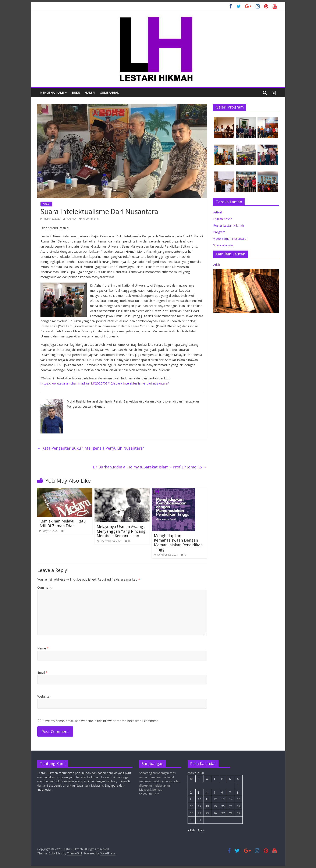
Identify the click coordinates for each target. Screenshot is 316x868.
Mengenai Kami (52, 93)
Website (43, 696)
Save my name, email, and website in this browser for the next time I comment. (101, 721)
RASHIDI (72, 219)
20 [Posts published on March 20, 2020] (223, 806)
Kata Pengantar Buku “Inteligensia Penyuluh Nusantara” (91, 448)
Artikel (46, 204)
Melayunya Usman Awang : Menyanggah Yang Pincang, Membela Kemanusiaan (122, 531)
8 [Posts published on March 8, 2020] (238, 792)
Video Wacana (223, 245)
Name (43, 648)
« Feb (191, 830)
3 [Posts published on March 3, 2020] (199, 792)
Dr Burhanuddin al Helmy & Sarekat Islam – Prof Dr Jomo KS (150, 467)
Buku (76, 93)
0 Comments (89, 219)
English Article (223, 219)
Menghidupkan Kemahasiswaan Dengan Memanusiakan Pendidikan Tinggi (178, 543)
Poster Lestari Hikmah (228, 225)
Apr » (201, 830)
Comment (44, 587)
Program (219, 232)
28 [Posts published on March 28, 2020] (231, 813)
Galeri (90, 93)
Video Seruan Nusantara (230, 239)
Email (42, 672)
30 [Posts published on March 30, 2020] (192, 820)
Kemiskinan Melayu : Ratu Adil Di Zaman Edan (63, 523)
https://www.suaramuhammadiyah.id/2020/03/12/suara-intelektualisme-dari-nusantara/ (105, 383)
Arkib (217, 265)
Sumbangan (110, 93)
